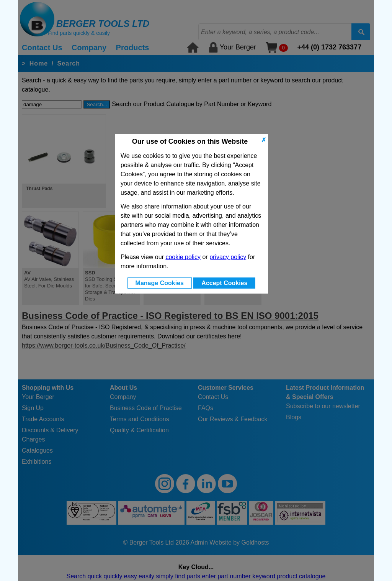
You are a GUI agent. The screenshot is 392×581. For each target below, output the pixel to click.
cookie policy (183, 257)
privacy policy (228, 257)
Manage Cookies (160, 283)
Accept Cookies (224, 283)
